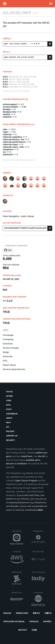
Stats (9, 409)
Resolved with (39, 552)
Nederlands (22, 613)
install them (27, 456)
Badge (6, 352)
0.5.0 (5, 84)
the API (42, 456)
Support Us (12, 436)
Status (9, 392)
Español (47, 622)
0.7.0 (5, 79)
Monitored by (18, 572)
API (7, 427)
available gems (33, 460)
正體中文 (48, 613)
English (7, 613)
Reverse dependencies (14, 369)
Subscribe (8, 356)
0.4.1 (5, 87)
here (40, 510)
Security (10, 440)
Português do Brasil (14, 622)
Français (34, 622)
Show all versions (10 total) (16, 91)
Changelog (8, 339)
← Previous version (15, 246)
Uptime (9, 396)
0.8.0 (5, 77)
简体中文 (36, 613)
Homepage (8, 335)
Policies (10, 431)
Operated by (18, 532)
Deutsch (22, 630)
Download (8, 344)
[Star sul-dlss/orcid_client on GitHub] (8, 250)
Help (8, 423)
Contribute (12, 414)
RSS (5, 361)
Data (8, 405)
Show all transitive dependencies (19, 160)
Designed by (39, 531)
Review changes (11, 348)
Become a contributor (16, 463)
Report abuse (9, 365)
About (9, 418)
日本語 (34, 630)
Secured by (39, 593)
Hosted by (18, 552)
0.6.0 (5, 82)
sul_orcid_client (17, 12)
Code (9, 401)
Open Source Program (26, 480)
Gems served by (38, 572)
